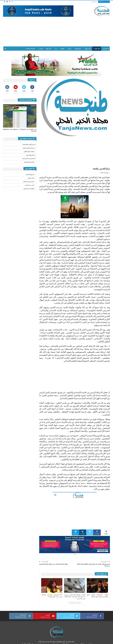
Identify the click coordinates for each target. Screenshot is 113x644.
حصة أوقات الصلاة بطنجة (29, 145)
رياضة (70, 49)
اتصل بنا (94, 2)
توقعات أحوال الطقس (29, 152)
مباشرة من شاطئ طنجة (29, 159)
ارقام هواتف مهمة (31, 155)
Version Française (31, 49)
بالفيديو (62, 49)
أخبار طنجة (97, 49)
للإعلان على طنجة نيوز (29, 189)
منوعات (41, 49)
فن (56, 49)
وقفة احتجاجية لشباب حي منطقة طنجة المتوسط (53, 564)
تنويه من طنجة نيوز (29, 185)
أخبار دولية (48, 49)
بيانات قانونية (31, 178)
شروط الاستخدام (30, 175)
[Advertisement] (56, 31)
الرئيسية (106, 49)
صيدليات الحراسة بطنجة (29, 148)
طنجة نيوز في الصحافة (28, 182)
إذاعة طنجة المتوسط (29, 162)
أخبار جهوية (88, 49)
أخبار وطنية (78, 49)
